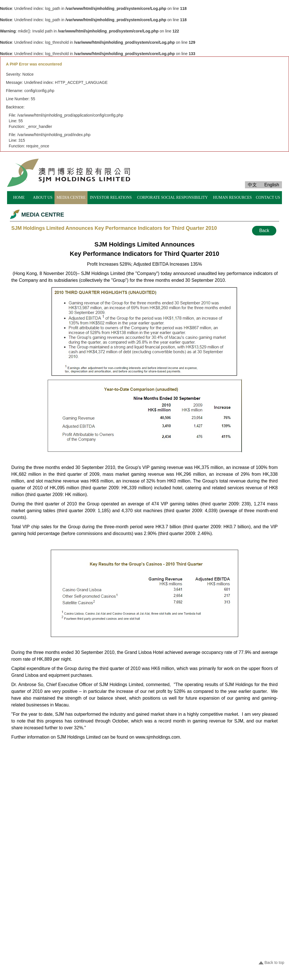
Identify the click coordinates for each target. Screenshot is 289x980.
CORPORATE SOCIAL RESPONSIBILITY (173, 197)
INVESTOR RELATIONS (111, 197)
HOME (19, 197)
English (272, 185)
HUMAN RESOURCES (232, 197)
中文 (252, 185)
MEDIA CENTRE (71, 197)
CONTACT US (268, 197)
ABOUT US (43, 197)
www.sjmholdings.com (158, 737)
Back (264, 231)
